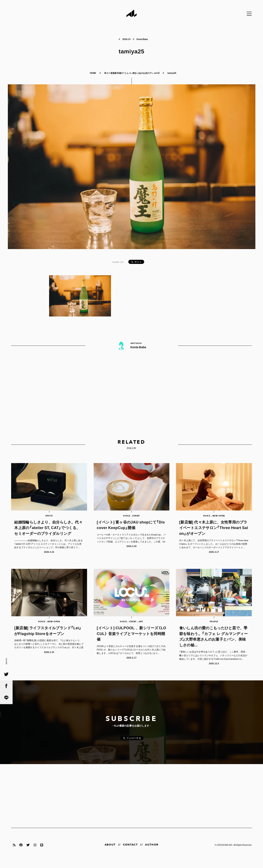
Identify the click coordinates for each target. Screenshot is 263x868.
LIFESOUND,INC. (225, 851)
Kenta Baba (142, 39)
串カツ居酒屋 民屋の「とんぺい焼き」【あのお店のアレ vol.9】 (132, 73)
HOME (93, 73)
